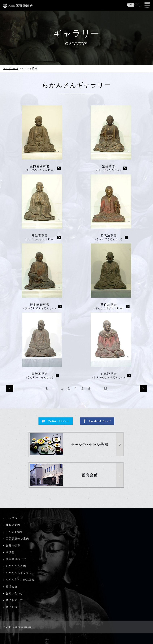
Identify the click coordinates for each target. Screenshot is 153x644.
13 (105, 388)
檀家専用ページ (16, 559)
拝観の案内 (13, 525)
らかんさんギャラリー (20, 573)
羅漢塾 (10, 552)
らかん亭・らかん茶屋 (20, 580)
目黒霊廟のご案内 (17, 539)
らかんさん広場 (16, 566)
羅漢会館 (12, 587)
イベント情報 (15, 532)
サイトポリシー (16, 607)
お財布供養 (13, 545)
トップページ (11, 68)
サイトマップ (15, 600)
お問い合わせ (15, 593)
